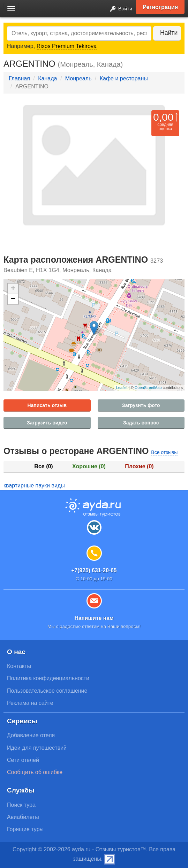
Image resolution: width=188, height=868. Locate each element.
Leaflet (122, 388)
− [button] (13, 299)
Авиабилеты (23, 817)
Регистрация (160, 7)
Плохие (139, 466)
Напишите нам (94, 618)
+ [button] (13, 289)
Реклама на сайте (30, 703)
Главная (19, 78)
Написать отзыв (47, 405)
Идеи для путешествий (37, 748)
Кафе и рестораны (124, 78)
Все (43, 466)
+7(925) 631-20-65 (94, 570)
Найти (169, 33)
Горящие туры (25, 829)
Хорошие (89, 466)
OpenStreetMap (148, 388)
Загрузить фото (141, 405)
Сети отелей (23, 760)
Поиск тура (21, 805)
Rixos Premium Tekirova (67, 46)
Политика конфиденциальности (48, 678)
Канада (47, 78)
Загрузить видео (47, 423)
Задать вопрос (141, 423)
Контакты (19, 666)
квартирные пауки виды (34, 485)
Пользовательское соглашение (47, 691)
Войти (119, 9)
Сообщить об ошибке (35, 772)
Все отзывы (164, 452)
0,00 (163, 117)
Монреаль (78, 78)
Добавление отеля (31, 735)
